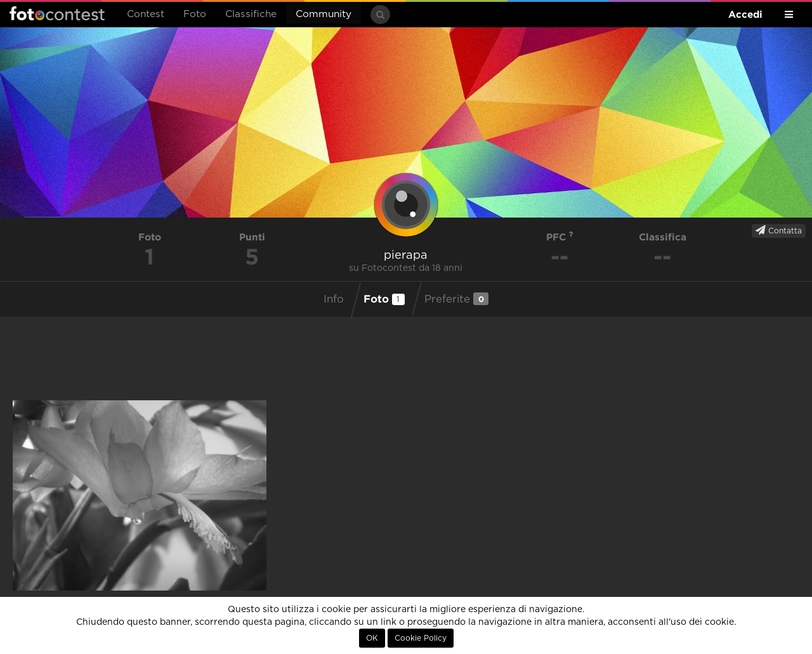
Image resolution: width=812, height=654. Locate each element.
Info (334, 299)
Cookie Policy (421, 638)
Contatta (779, 230)
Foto (195, 14)
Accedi (745, 14)
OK (372, 638)
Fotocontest (57, 13)
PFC (560, 237)
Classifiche (251, 14)
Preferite (456, 299)
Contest (146, 14)
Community (324, 14)
